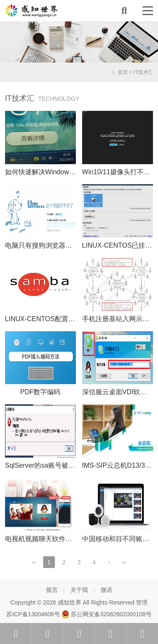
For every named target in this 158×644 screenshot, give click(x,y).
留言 (52, 590)
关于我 (79, 590)
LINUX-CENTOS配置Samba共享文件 (61, 319)
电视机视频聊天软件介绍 (42, 539)
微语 (106, 590)
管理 (142, 602)
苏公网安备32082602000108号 (107, 614)
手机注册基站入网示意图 (119, 319)
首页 (119, 72)
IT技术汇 (144, 72)
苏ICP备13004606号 (33, 614)
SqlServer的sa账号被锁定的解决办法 (60, 465)
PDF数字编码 (40, 392)
